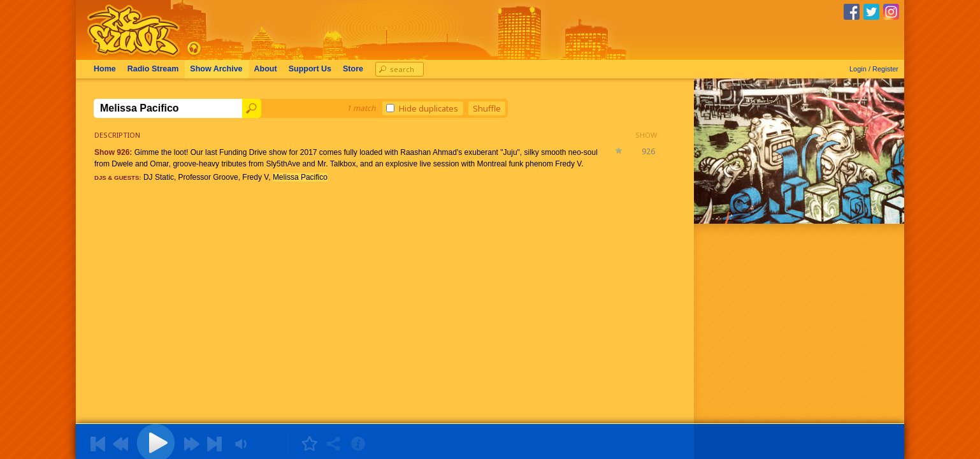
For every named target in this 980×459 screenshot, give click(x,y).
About (266, 69)
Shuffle (487, 108)
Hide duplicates (422, 108)
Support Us (310, 69)
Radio (153, 69)
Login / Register (874, 69)
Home (105, 69)
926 (648, 151)
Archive (216, 69)
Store (353, 69)
